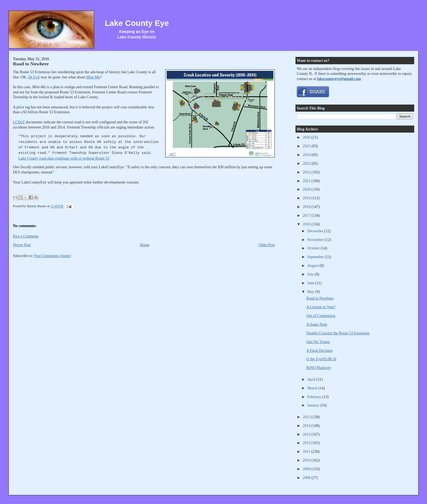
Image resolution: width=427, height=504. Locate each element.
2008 (307, 478)
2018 (307, 207)
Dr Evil (34, 77)
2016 (307, 224)
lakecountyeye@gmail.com (339, 79)
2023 (307, 163)
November (316, 240)
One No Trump (318, 342)
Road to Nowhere (31, 64)
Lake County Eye (137, 23)
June (312, 283)
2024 (307, 155)
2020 (307, 189)
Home (145, 245)
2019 (307, 198)
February (315, 397)
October (314, 248)
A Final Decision (319, 350)
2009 (307, 469)
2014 (307, 426)
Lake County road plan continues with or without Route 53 (64, 158)
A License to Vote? (321, 307)
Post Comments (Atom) (52, 256)
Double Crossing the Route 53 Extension (338, 333)
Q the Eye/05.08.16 (321, 359)
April (312, 379)
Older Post (267, 245)
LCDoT (19, 122)
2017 (307, 215)
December (316, 231)
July (311, 274)
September (316, 257)
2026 (307, 137)
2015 (307, 417)
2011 (307, 451)
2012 (307, 443)
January (314, 405)
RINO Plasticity (319, 368)
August (313, 265)
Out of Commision (321, 316)
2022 (307, 172)
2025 (307, 146)
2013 (307, 434)
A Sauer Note (317, 324)
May (312, 292)
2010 (307, 460)
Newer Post (22, 245)
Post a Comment (26, 236)
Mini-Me (93, 77)
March (313, 388)
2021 (307, 181)
